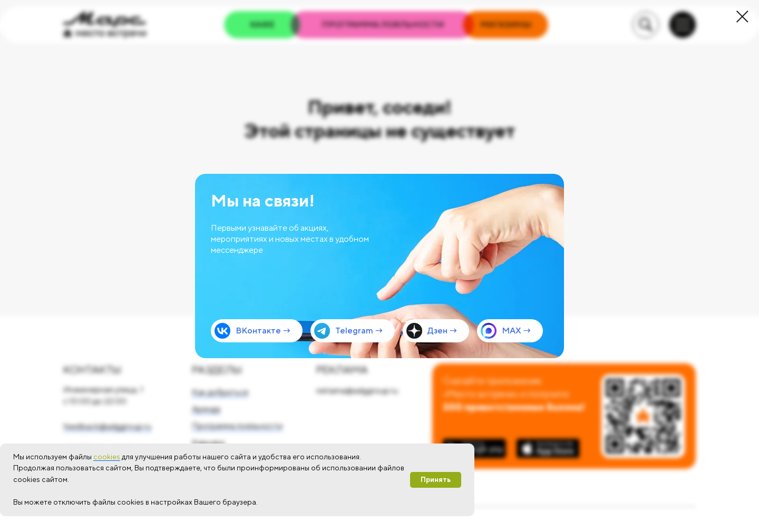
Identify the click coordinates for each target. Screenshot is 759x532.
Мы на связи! (263, 200)
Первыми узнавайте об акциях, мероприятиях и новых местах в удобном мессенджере (290, 239)
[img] (379, 266)
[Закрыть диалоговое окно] (742, 17)
